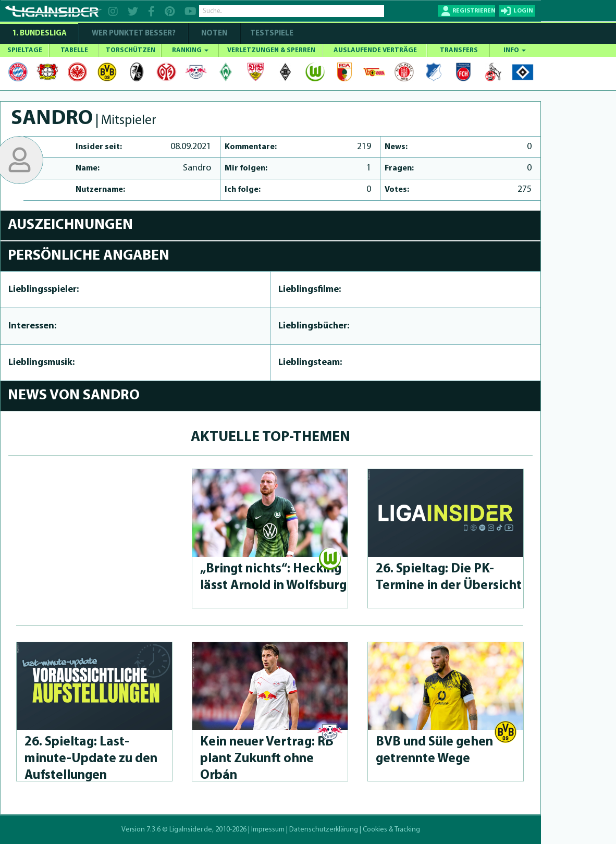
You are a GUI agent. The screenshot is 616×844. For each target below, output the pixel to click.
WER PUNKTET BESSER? (134, 34)
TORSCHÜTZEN (131, 50)
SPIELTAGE (25, 50)
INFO (515, 50)
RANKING (190, 50)
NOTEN (214, 34)
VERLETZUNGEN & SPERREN (271, 50)
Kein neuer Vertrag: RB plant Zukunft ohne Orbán (267, 759)
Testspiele (271, 34)
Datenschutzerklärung (324, 830)
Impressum (268, 830)
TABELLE (74, 50)
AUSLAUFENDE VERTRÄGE (375, 50)
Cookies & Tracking (391, 830)
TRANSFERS (459, 50)
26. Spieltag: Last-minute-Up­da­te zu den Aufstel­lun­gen (91, 759)
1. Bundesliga (39, 34)
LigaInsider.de (191, 830)
